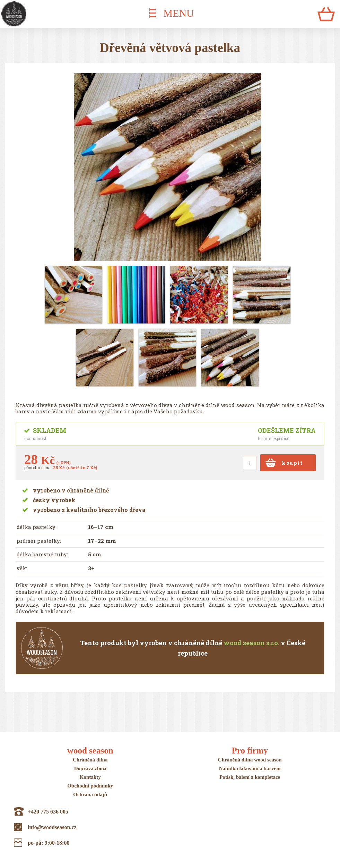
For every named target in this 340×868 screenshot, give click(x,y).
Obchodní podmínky (90, 786)
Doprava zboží (90, 768)
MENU (178, 13)
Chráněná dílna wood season (250, 760)
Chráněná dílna (90, 760)
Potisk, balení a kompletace (250, 777)
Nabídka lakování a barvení (250, 768)
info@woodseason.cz (52, 827)
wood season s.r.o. (251, 643)
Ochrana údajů (90, 794)
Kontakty (90, 777)
